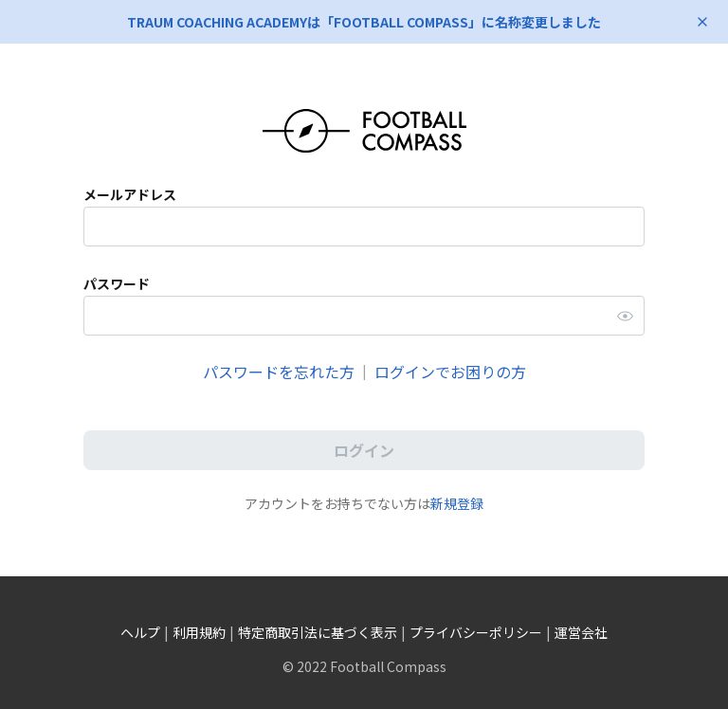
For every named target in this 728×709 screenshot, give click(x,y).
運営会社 (581, 632)
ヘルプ (140, 632)
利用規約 (199, 632)
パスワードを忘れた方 (279, 372)
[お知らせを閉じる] (702, 22)
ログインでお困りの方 (450, 372)
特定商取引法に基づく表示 (318, 632)
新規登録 (457, 503)
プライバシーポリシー (476, 632)
